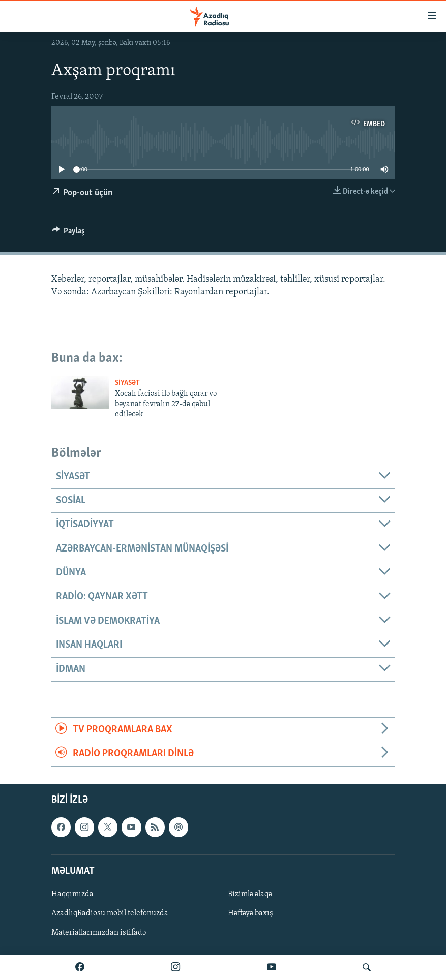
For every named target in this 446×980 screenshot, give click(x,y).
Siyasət (127, 383)
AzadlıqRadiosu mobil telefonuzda (110, 913)
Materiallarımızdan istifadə (99, 933)
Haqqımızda (72, 894)
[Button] (69, 233)
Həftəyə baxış (250, 913)
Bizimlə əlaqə (250, 894)
